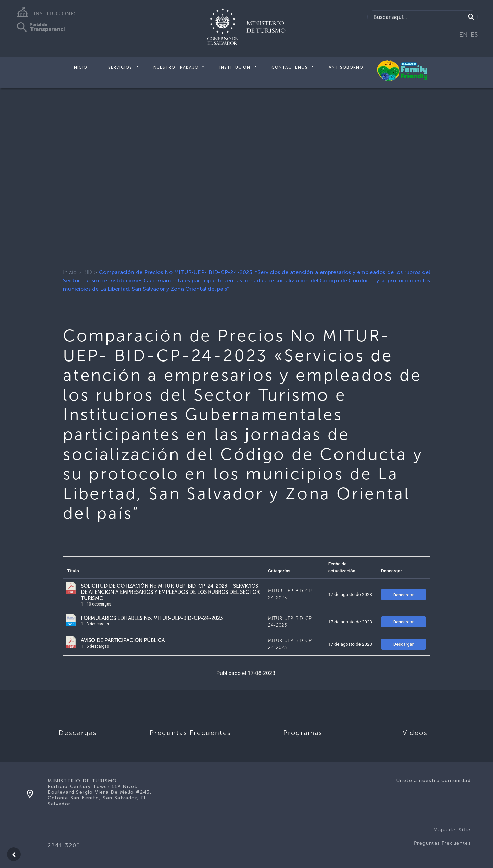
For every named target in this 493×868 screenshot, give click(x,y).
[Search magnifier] (471, 17)
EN (464, 35)
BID (88, 272)
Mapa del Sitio (452, 830)
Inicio (80, 67)
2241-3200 (64, 846)
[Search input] (419, 17)
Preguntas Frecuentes (442, 843)
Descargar (403, 595)
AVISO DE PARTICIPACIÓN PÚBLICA (123, 640)
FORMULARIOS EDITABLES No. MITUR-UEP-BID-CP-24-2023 (152, 618)
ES (474, 35)
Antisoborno (346, 67)
